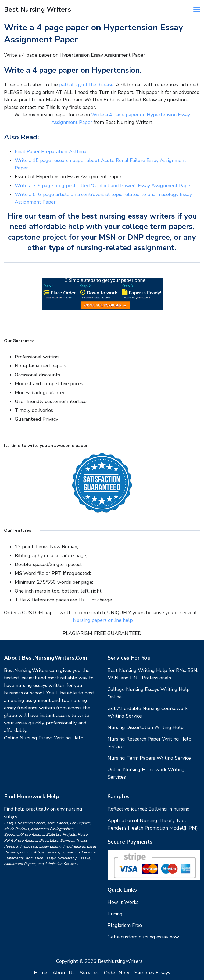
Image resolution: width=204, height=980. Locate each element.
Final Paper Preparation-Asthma (51, 151)
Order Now (117, 973)
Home (41, 973)
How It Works (123, 902)
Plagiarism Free (125, 925)
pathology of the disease (86, 85)
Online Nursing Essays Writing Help (44, 738)
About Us (64, 973)
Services (89, 973)
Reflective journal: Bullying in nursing (149, 809)
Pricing (115, 914)
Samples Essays (152, 973)
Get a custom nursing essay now (143, 937)
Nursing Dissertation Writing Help (146, 727)
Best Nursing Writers (37, 9)
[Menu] (197, 9)
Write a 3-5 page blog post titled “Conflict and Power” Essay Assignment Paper (103, 186)
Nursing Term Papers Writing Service (149, 758)
